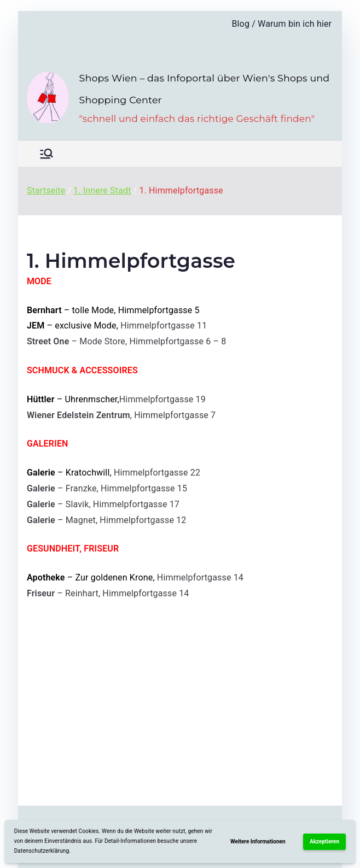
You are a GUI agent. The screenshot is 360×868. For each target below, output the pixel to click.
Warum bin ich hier (295, 24)
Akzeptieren (324, 841)
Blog (240, 24)
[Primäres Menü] (47, 154)
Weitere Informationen (258, 841)
